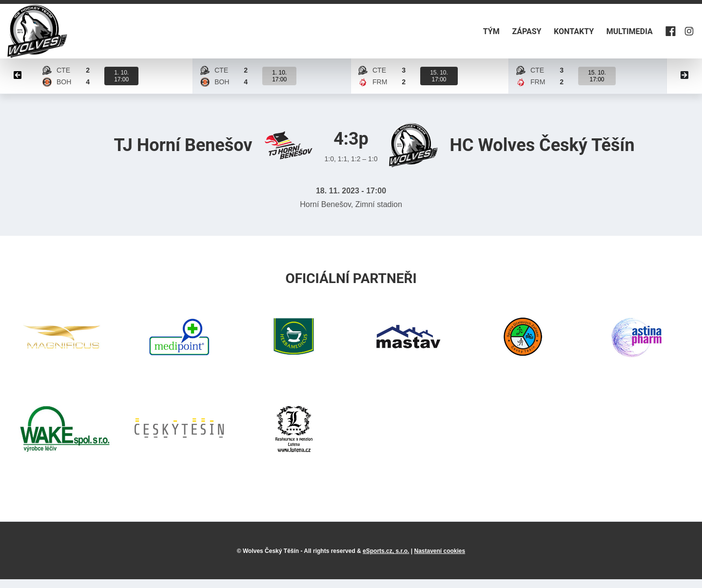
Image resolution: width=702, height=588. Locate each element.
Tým (461, 36)
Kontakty (557, 36)
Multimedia (620, 36)
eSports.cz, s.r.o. (386, 560)
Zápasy (503, 36)
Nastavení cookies (439, 560)
